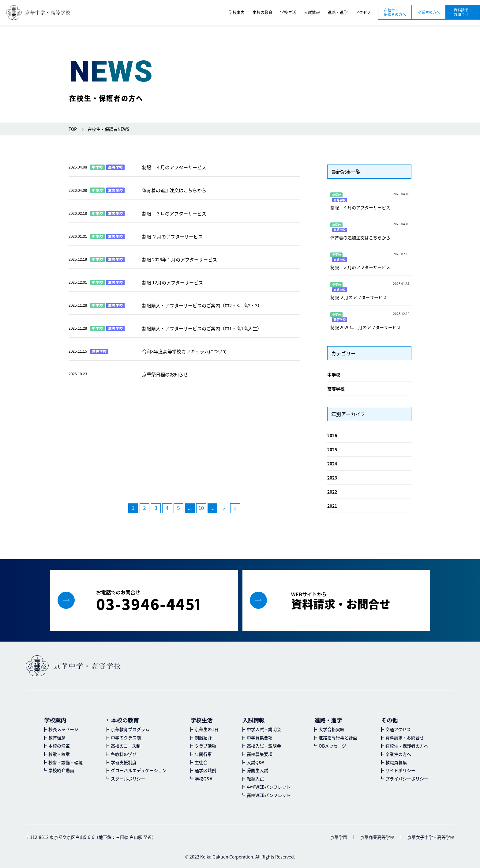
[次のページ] (224, 508)
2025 (332, 449)
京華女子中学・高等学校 (431, 837)
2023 (332, 478)
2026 (332, 435)
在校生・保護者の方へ (395, 12)
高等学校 (336, 389)
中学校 (334, 375)
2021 (332, 506)
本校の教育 (125, 720)
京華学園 (339, 837)
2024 (332, 464)
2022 (332, 492)
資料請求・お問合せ (463, 12)
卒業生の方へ (429, 12)
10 (201, 508)
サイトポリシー (400, 770)
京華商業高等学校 (377, 837)
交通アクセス (398, 729)
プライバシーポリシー (407, 779)
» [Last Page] (235, 508)
